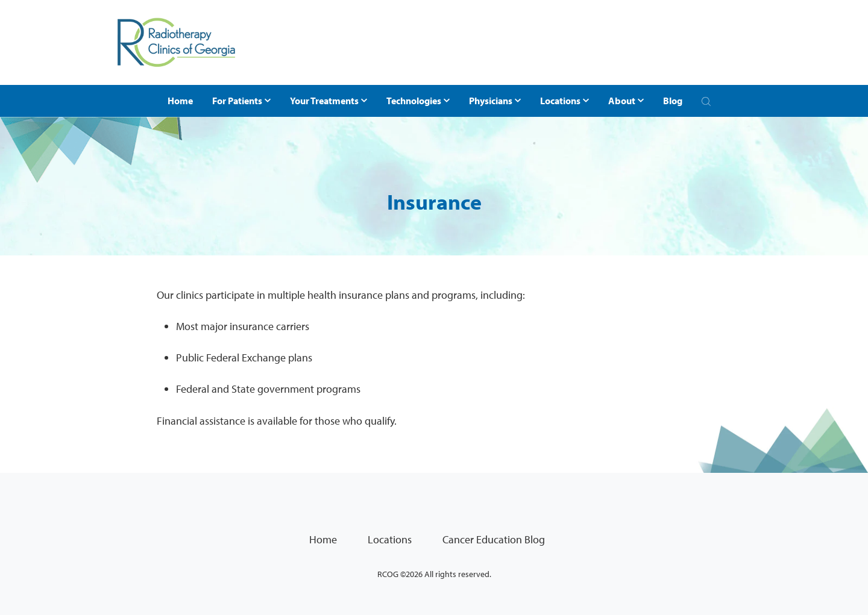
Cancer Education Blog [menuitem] (494, 539)
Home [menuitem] (323, 539)
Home (180, 101)
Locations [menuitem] (390, 539)
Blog (673, 101)
